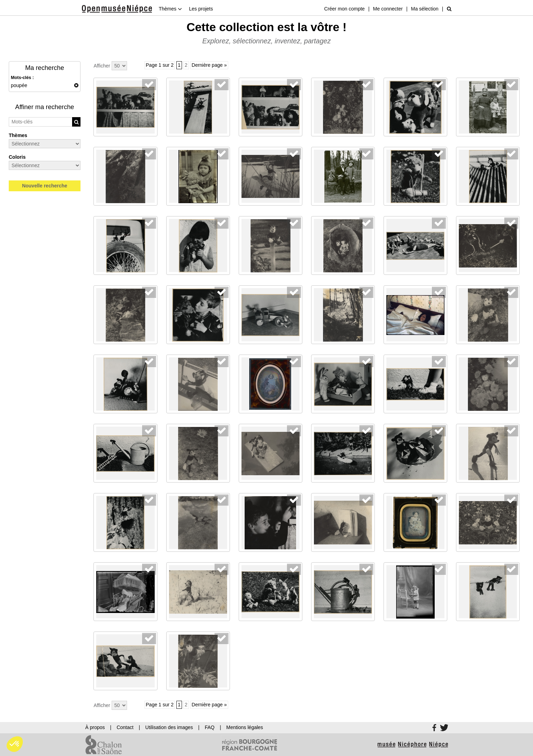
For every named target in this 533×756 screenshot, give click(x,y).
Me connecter (388, 9)
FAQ (210, 727)
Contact (125, 727)
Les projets (201, 9)
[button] (15, 744)
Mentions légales (245, 727)
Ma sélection (425, 9)
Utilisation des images (169, 727)
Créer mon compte (344, 9)
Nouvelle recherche (45, 186)
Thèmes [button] (170, 9)
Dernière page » (209, 65)
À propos (95, 727)
